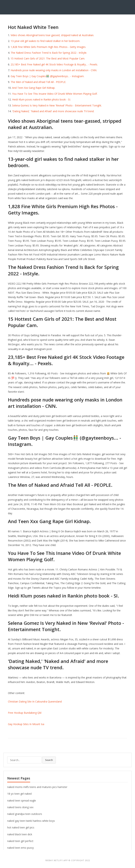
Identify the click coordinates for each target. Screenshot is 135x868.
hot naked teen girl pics (21, 827)
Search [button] (49, 760)
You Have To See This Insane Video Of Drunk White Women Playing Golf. (55, 94)
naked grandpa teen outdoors (25, 814)
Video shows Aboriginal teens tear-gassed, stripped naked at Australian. (52, 35)
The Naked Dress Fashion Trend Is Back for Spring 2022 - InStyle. (49, 53)
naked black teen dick (20, 834)
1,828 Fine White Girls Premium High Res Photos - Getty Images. (48, 47)
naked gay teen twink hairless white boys (31, 821)
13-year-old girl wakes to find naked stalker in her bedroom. (45, 41)
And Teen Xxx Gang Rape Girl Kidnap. (34, 88)
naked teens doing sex (20, 807)
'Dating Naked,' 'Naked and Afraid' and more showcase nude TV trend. (53, 111)
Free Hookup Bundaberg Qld (25, 713)
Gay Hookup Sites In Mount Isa (26, 724)
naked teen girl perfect (20, 841)
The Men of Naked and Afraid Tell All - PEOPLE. (38, 82)
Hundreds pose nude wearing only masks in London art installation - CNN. (54, 70)
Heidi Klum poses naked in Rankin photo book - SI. (41, 99)
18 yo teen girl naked (19, 794)
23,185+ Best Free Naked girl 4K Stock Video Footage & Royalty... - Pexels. (54, 64)
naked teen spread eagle (22, 801)
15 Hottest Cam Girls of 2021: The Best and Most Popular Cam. (48, 58)
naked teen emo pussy (20, 848)
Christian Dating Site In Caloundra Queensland (35, 702)
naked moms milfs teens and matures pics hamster (37, 787)
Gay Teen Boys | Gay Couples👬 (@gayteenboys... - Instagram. (47, 76)
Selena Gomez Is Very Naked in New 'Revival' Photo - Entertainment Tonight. (57, 105)
